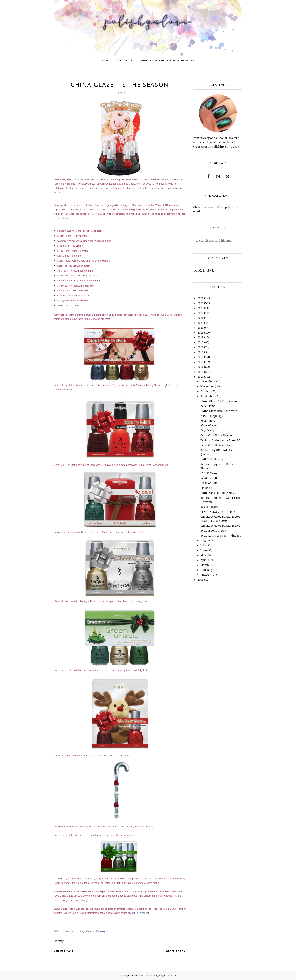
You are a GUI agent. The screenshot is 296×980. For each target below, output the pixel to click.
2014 (200, 357)
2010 (200, 377)
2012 (200, 367)
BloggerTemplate (167, 976)
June (204, 550)
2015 (200, 352)
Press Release (97, 931)
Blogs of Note (209, 425)
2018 (200, 337)
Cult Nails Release (212, 459)
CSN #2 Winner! (211, 473)
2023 (200, 313)
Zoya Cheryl (208, 421)
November (207, 386)
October (206, 391)
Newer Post (65, 951)
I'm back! (206, 488)
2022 (200, 318)
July (203, 545)
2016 (200, 347)
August (205, 540)
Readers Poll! (209, 478)
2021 (200, 323)
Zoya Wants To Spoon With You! (221, 535)
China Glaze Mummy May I (218, 493)
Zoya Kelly (207, 430)
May (203, 555)
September (208, 396)
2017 (200, 342)
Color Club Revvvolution (217, 445)
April (204, 560)
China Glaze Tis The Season (219, 401)
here (204, 207)
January (206, 575)
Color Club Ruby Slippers (217, 435)
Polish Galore (138, 976)
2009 (200, 580)
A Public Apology (212, 416)
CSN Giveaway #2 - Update (218, 512)
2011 (200, 372)
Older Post (175, 951)
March (205, 565)
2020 (200, 328)
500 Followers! (210, 507)
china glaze (74, 931)
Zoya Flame (208, 406)
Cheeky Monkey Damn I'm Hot (220, 526)
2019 (200, 333)
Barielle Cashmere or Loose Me (221, 440)
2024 (200, 308)
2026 (200, 298)
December (207, 381)
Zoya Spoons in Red (213, 531)
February (207, 570)
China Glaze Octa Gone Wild (219, 411)
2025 (200, 303)
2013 (200, 362)
